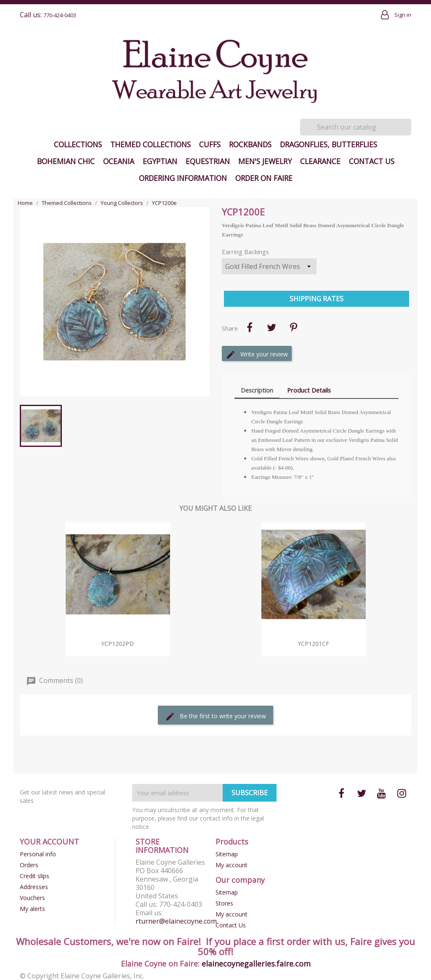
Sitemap (227, 854)
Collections (78, 144)
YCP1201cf (314, 644)
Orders (29, 865)
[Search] (356, 127)
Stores (224, 903)
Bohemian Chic (66, 161)
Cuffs (210, 144)
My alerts (32, 909)
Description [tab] (257, 390)
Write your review (257, 355)
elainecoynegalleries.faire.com (256, 964)
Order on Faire (264, 178)
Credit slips (35, 876)
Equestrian (208, 161)
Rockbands (250, 144)
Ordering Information (183, 178)
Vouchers (32, 898)
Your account (49, 842)
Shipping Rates (317, 299)
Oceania (119, 161)
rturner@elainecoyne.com (176, 921)
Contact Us (372, 161)
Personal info (38, 854)
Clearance (320, 161)
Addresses (34, 887)
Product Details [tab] (309, 390)
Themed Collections (150, 144)
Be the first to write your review (215, 717)
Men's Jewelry (265, 161)
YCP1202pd (118, 644)
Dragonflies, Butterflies (329, 144)
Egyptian (160, 161)
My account (231, 865)
